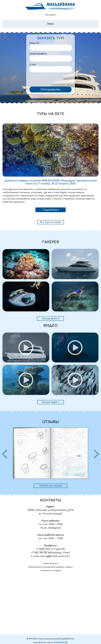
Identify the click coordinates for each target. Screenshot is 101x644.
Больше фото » (51, 319)
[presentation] (50, 80)
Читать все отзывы (50, 486)
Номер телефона (38, 54)
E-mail (33, 65)
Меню (50, 24)
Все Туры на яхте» (50, 222)
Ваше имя (34, 43)
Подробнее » (51, 210)
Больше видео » (51, 402)
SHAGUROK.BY (61, 642)
